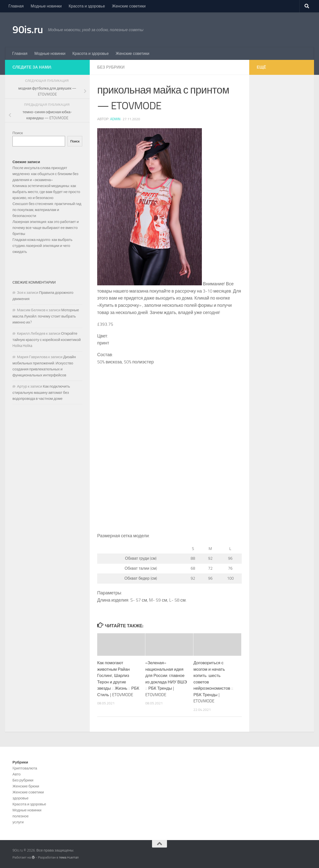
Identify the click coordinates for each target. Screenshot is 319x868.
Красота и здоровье (87, 6)
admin (115, 119)
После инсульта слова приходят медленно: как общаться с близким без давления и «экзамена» (45, 174)
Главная (16, 6)
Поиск (18, 133)
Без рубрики (111, 67)
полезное (21, 816)
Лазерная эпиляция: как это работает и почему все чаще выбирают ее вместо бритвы (46, 228)
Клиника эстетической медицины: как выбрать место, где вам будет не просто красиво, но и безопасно (46, 192)
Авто (17, 774)
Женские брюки (26, 786)
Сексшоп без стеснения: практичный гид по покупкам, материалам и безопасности (47, 210)
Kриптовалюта (25, 768)
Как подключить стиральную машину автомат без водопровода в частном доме (41, 392)
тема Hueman (69, 857)
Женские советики (129, 6)
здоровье (20, 798)
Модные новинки (46, 6)
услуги (18, 822)
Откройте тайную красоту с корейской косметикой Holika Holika (47, 340)
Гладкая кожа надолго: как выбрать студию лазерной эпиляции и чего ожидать (42, 246)
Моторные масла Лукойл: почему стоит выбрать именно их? (46, 316)
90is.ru (28, 30)
